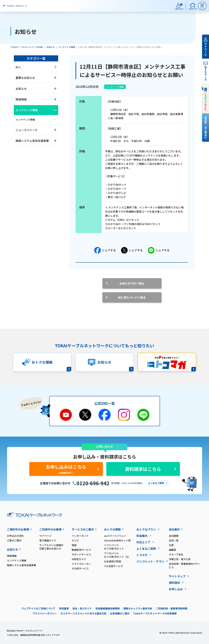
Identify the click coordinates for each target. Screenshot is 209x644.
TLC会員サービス (114, 566)
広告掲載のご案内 (120, 613)
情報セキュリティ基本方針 (138, 608)
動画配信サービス (81, 550)
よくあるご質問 (146, 549)
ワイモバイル (120, 555)
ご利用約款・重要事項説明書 (172, 608)
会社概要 (174, 536)
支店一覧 (174, 540)
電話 (74, 545)
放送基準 (64, 608)
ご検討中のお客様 (18, 529)
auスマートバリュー (115, 536)
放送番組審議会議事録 (108, 608)
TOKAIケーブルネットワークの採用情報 (155, 613)
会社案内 (174, 529)
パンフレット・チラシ (150, 561)
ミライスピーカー (81, 564)
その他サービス (80, 568)
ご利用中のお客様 (50, 529)
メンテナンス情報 (66, 47)
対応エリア (143, 542)
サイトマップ (177, 576)
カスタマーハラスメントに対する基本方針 (83, 613)
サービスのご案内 (83, 529)
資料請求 (174, 583)
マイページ (45, 536)
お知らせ (51, 47)
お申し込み (176, 589)
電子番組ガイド (48, 540)
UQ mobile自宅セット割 (117, 540)
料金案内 (142, 536)
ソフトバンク (120, 547)
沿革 (171, 545)
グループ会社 (176, 554)
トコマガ (142, 555)
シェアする (105, 250)
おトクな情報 (112, 529)
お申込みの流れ (15, 536)
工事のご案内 (14, 540)
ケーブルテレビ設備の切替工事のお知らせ (51, 547)
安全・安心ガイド (82, 608)
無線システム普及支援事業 (21, 565)
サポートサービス (81, 554)
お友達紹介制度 (113, 561)
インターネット (80, 536)
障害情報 (12, 556)
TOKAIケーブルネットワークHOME (27, 47)
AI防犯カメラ (79, 559)
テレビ (75, 540)
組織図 (172, 550)
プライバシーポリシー (45, 613)
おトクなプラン (146, 529)
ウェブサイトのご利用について (38, 608)
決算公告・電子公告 (180, 559)
